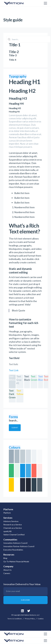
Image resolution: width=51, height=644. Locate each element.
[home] (17, 3)
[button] (45, 3)
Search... (13, 420)
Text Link (14, 370)
